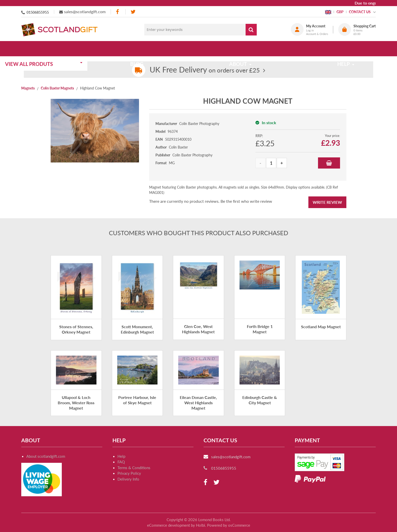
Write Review (327, 202)
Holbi (201, 525)
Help (121, 456)
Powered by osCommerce (229, 525)
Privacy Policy (129, 473)
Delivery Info (128, 479)
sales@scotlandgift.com (85, 12)
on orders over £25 (205, 70)
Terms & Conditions (134, 468)
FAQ (121, 462)
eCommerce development (168, 525)
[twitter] (133, 12)
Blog (151, 49)
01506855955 (38, 12)
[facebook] (118, 12)
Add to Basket (329, 163)
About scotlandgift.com (46, 456)
